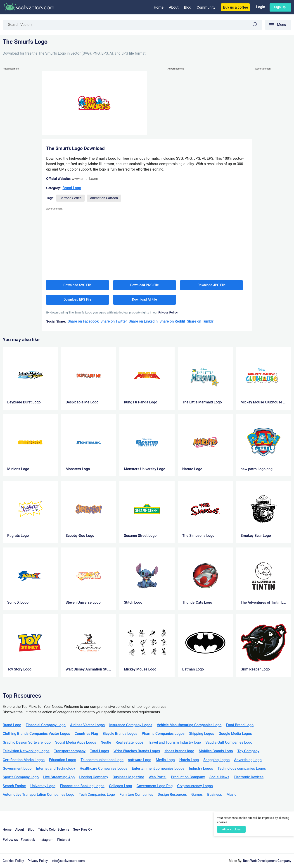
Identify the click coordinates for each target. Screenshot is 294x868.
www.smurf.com (85, 179)
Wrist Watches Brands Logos (137, 751)
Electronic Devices (249, 777)
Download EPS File (77, 299)
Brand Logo (72, 188)
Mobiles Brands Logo (216, 751)
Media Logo (165, 760)
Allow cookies (231, 829)
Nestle (106, 742)
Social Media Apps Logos (76, 742)
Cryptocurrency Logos (195, 786)
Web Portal (158, 777)
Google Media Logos (235, 734)
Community (206, 7)
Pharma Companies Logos (163, 734)
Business (215, 794)
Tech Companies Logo (97, 794)
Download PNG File (145, 285)
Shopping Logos (216, 760)
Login (261, 7)
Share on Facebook (83, 321)
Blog (188, 7)
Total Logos (100, 751)
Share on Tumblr (200, 321)
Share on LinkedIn (143, 321)
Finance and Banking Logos (82, 786)
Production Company (188, 777)
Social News (219, 777)
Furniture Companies (136, 794)
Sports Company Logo (21, 777)
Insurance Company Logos (131, 725)
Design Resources (172, 794)
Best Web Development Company (267, 861)
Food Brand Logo (240, 725)
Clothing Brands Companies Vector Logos (36, 734)
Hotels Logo (189, 760)
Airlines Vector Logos (87, 725)
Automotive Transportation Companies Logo (39, 794)
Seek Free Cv (82, 830)
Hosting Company (94, 777)
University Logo (43, 786)
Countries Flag (86, 734)
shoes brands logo (179, 751)
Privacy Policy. (168, 312)
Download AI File (145, 299)
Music (232, 794)
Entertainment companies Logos (158, 768)
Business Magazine (128, 777)
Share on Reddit (172, 321)
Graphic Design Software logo (27, 742)
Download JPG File (211, 285)
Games (197, 794)
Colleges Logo (121, 786)
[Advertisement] (21, 139)
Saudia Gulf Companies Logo (229, 742)
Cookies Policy (13, 861)
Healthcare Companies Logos (103, 768)
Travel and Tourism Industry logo (175, 742)
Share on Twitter (114, 321)
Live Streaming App (59, 777)
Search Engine (14, 786)
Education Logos (63, 760)
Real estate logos (130, 742)
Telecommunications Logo (102, 760)
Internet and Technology (56, 768)
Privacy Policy (38, 861)
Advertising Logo (248, 760)
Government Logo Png (155, 786)
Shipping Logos (202, 734)
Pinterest (64, 840)
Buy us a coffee (235, 7)
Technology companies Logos (242, 768)
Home (159, 7)
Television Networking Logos (26, 751)
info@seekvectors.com (68, 861)
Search (257, 25)
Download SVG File (77, 285)
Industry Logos (201, 768)
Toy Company (248, 751)
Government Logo (17, 768)
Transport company (70, 751)
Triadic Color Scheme (54, 830)
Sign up (280, 7)
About (174, 7)
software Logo (140, 760)
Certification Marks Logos (24, 760)
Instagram (46, 840)
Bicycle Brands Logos (120, 734)
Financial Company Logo (46, 725)
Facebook (28, 840)
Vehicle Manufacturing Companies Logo (189, 725)
